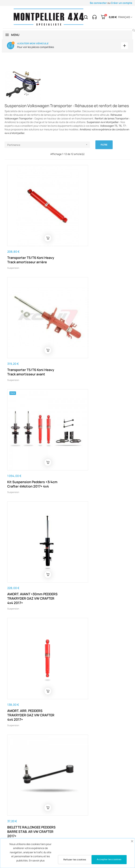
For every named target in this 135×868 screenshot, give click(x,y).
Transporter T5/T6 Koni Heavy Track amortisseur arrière (31, 237)
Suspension (13, 245)
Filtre (104, 145)
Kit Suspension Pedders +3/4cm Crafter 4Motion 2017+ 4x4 (32, 325)
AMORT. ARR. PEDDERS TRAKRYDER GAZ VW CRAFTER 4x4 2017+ (31, 421)
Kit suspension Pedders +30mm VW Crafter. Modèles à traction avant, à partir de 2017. (32, 602)
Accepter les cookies (109, 859)
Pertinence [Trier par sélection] (49, 145)
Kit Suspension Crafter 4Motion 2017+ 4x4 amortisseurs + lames (95, 693)
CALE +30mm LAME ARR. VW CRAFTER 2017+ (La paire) (29, 511)
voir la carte (114, 810)
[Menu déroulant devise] (125, 17)
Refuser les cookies (75, 860)
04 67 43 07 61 (17, 810)
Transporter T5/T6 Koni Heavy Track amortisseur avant (94, 237)
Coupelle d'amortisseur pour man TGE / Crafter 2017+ (93, 511)
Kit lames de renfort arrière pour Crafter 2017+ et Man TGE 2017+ (33, 693)
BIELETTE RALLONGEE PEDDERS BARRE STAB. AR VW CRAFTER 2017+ (94, 421)
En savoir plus (37, 860)
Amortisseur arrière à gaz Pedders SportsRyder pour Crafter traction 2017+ (91, 602)
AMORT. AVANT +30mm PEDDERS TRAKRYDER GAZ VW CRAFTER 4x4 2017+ (95, 327)
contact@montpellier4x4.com (76, 778)
